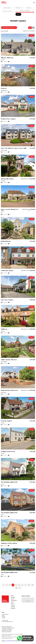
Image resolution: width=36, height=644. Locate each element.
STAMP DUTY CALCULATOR (7, 631)
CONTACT (13, 605)
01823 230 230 (5, 620)
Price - (25, 11)
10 (29, 585)
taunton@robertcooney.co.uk (7, 622)
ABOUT (12, 602)
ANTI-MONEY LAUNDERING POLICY (8, 628)
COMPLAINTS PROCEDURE (6, 632)
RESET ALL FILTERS (5, 31)
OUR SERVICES (14, 601)
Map (33, 28)
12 (16, 588)
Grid (30, 28)
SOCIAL (12, 604)
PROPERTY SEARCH (13, 598)
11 (33, 585)
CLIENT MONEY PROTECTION (7, 629)
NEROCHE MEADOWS (13, 608)
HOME (12, 596)
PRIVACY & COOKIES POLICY (7, 627)
